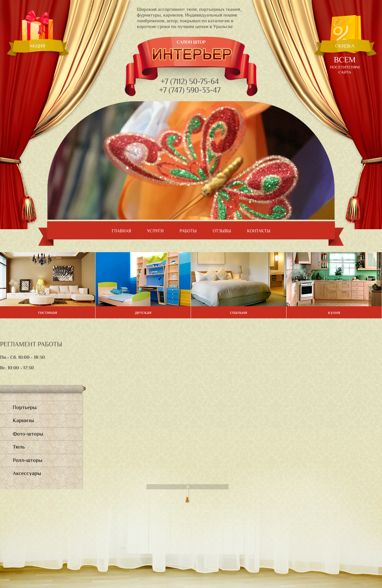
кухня (334, 312)
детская (143, 312)
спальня (239, 312)
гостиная (48, 312)
